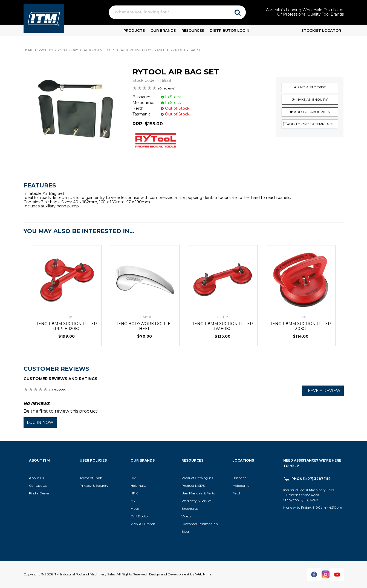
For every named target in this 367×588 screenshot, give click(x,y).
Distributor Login (229, 30)
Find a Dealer (39, 493)
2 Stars (140, 89)
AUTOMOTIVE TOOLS (99, 50)
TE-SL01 (300, 317)
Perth (237, 493)
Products (134, 30)
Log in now (40, 422)
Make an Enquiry (312, 99)
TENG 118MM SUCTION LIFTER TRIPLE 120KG (67, 326)
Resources (193, 30)
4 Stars (150, 89)
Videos (186, 516)
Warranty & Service (196, 501)
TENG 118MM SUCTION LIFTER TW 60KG (222, 326)
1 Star (135, 89)
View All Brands (143, 524)
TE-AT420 (145, 317)
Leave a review (323, 391)
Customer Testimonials (200, 524)
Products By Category (58, 50)
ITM (133, 478)
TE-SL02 (222, 317)
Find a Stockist (312, 87)
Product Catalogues (197, 478)
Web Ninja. (204, 574)
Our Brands (163, 30)
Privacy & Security (94, 486)
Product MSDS (193, 486)
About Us (36, 478)
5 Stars (155, 89)
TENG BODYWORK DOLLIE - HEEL (145, 326)
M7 (133, 501)
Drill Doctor (140, 516)
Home (28, 50)
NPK (134, 493)
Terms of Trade (91, 478)
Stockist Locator (321, 30)
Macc (135, 509)
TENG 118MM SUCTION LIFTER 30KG (300, 326)
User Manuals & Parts (198, 493)
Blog (185, 531)
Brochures (190, 509)
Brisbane (239, 478)
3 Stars (145, 89)
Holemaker (139, 486)
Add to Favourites (312, 112)
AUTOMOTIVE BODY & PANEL (143, 50)
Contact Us (38, 486)
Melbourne (241, 486)
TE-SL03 (67, 317)
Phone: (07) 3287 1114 (311, 479)
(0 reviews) (167, 88)
